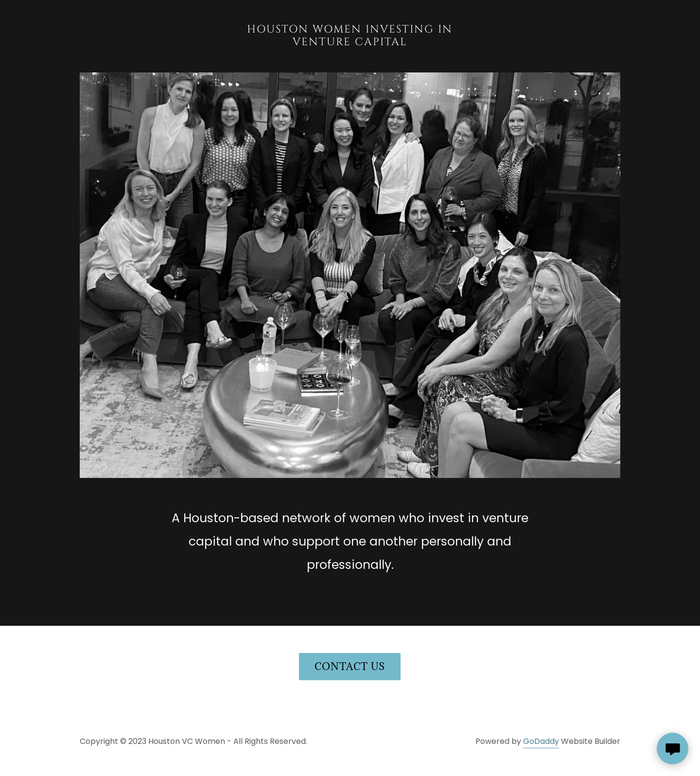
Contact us (350, 667)
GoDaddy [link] (541, 741)
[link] (350, 43)
